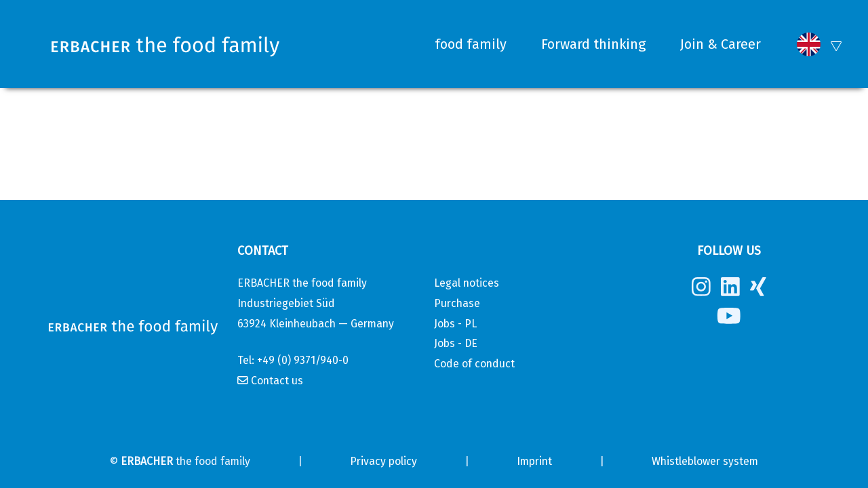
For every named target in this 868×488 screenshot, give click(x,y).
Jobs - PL (455, 324)
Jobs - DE (456, 343)
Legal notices (467, 283)
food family (471, 44)
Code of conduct (474, 364)
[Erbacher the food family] (168, 44)
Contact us (277, 381)
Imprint (534, 461)
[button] (809, 44)
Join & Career (721, 44)
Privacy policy (383, 461)
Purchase (457, 303)
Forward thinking (593, 44)
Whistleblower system (705, 461)
